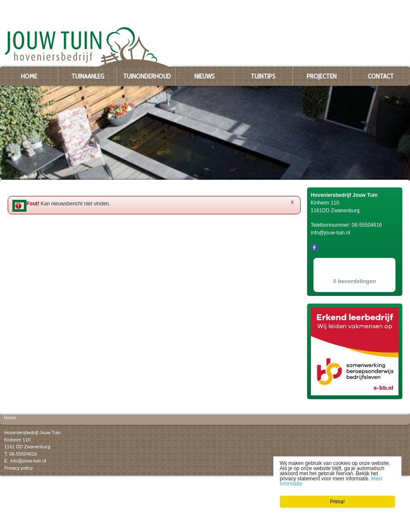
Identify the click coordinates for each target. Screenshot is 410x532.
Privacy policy (19, 468)
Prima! (338, 502)
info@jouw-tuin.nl (28, 461)
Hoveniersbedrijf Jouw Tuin (32, 433)
